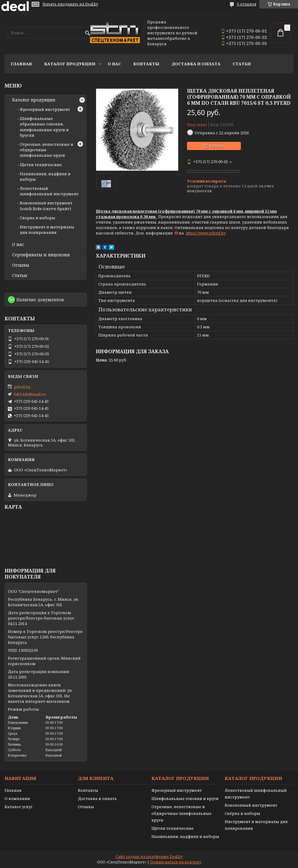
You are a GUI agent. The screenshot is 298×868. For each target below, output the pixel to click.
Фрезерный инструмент (45, 109)
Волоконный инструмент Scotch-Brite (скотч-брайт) (46, 206)
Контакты (146, 64)
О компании (17, 798)
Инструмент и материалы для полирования (47, 230)
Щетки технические (41, 165)
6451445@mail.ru (30, 394)
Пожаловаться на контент (176, 862)
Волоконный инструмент (251, 805)
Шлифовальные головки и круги (185, 798)
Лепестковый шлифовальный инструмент (49, 191)
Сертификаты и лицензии (41, 255)
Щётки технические (173, 828)
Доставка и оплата (196, 64)
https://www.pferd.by (206, 233)
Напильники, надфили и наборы (185, 836)
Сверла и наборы (38, 218)
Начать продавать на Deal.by (70, 4)
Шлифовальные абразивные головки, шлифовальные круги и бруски (44, 127)
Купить (217, 146)
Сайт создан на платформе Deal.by (149, 857)
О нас (114, 64)
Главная (21, 64)
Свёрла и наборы (243, 813)
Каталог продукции (70, 64)
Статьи (242, 64)
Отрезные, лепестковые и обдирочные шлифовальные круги (182, 813)
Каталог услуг (19, 807)
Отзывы (21, 265)
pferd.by (22, 387)
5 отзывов (247, 4)
